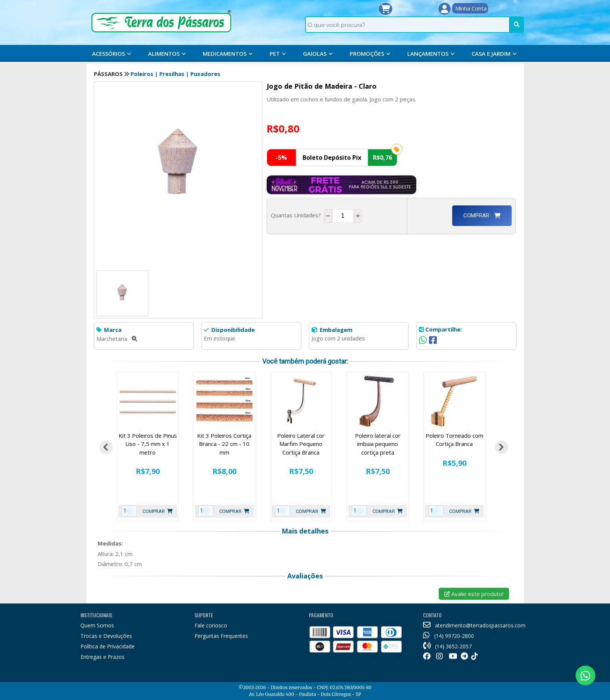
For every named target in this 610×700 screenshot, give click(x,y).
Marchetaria (117, 339)
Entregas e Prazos (102, 657)
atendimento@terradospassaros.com (474, 625)
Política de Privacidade (108, 646)
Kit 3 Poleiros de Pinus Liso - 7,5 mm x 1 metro (148, 444)
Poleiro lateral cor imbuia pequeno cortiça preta (378, 444)
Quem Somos (97, 625)
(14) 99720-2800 (448, 636)
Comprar (482, 215)
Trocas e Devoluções (106, 636)
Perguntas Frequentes (221, 636)
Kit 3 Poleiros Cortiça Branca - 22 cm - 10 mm (224, 444)
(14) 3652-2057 (447, 646)
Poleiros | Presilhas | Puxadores (175, 74)
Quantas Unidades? (297, 215)
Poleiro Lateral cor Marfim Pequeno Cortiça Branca (301, 444)
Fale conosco (211, 625)
